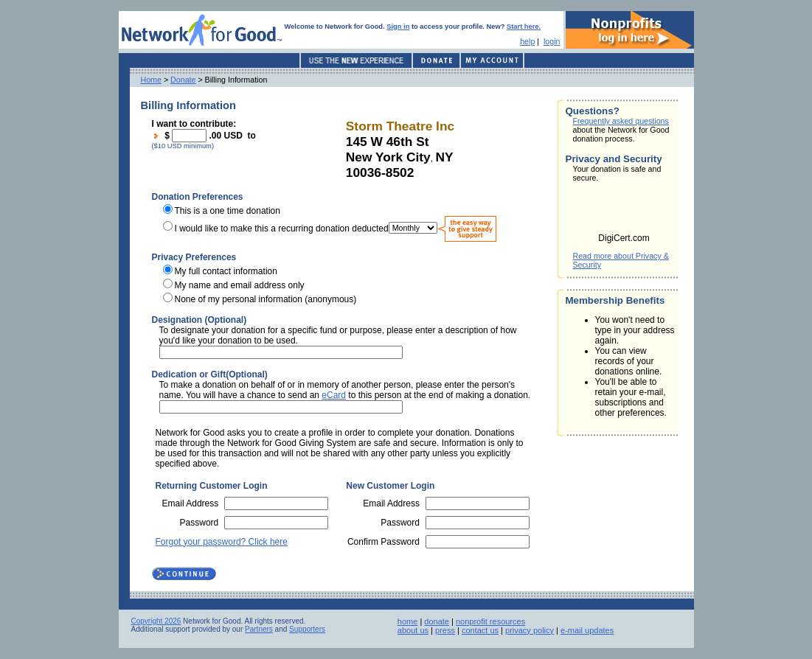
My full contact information (226, 271)
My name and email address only (240, 285)
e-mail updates (587, 630)
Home (151, 80)
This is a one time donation (228, 211)
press (445, 630)
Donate (183, 80)
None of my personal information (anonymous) (266, 299)
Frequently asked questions (621, 121)
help (527, 41)
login (552, 41)
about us (413, 630)
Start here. (524, 27)
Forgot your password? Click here (222, 542)
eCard (334, 395)
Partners (259, 629)
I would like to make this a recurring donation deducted (282, 228)
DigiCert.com (624, 238)
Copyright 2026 (156, 621)
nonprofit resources (490, 621)
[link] (624, 212)
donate (437, 621)
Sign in (398, 27)
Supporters (307, 629)
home (408, 621)
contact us (480, 630)
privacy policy (530, 630)
